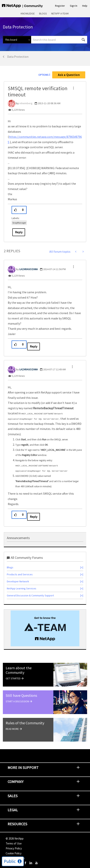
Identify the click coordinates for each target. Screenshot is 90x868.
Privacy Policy (14, 848)
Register (60, 6)
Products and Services (20, 574)
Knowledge (28, 13)
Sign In (74, 6)
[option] (45, 628)
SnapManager (19, 223)
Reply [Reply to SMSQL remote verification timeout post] (19, 232)
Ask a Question (69, 75)
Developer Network (18, 581)
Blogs (43, 13)
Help (85, 6)
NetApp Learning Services (22, 588)
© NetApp (15, 838)
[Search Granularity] (17, 40)
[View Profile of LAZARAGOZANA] (29, 269)
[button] (73, 88)
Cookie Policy (14, 853)
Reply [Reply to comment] (34, 346)
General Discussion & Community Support (30, 595)
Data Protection (18, 57)
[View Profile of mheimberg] (26, 103)
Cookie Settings (15, 858)
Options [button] (43, 75)
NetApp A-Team (60, 13)
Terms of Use (14, 843)
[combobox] (59, 40)
